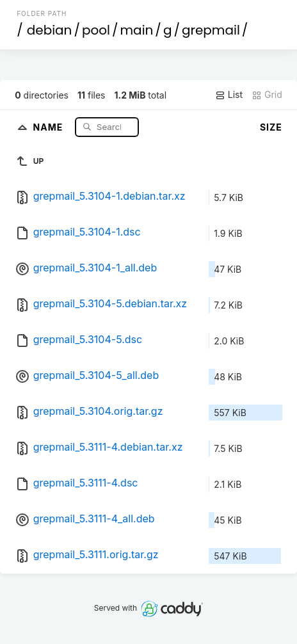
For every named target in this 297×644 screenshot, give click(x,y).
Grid (267, 95)
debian (50, 30)
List (229, 95)
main (137, 30)
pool (96, 30)
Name (50, 126)
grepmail (211, 30)
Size (271, 127)
